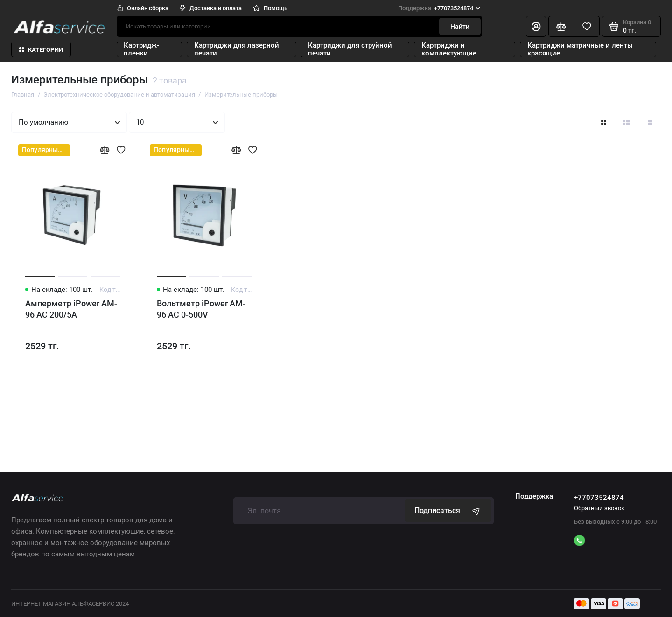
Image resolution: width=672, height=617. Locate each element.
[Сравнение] (561, 26)
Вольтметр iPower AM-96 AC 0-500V (201, 309)
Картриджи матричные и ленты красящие (580, 49)
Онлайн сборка (143, 8)
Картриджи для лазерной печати (237, 49)
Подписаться (448, 511)
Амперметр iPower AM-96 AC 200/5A (71, 309)
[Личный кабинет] (536, 26)
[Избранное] (587, 26)
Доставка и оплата (211, 8)
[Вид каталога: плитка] (604, 122)
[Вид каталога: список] (627, 122)
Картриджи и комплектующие (449, 49)
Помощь (270, 8)
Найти (460, 27)
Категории (41, 50)
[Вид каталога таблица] (650, 122)
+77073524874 (439, 8)
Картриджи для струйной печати (350, 49)
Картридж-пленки (141, 49)
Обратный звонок (599, 508)
